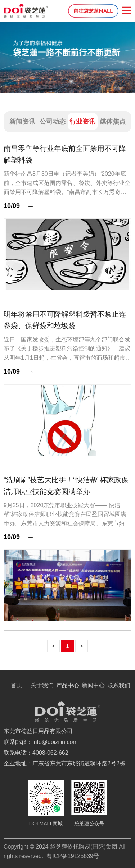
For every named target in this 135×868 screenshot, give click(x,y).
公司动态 (53, 122)
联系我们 (119, 685)
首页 (17, 685)
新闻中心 (93, 685)
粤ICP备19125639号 (73, 856)
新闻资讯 (22, 122)
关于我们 (42, 685)
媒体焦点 (113, 122)
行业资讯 (82, 122)
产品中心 (68, 685)
